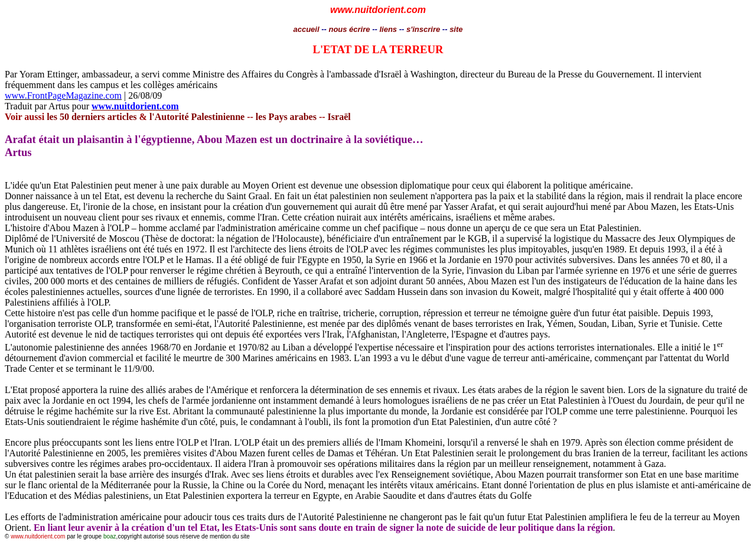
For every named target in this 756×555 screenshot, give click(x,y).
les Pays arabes (286, 117)
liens (388, 29)
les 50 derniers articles (92, 117)
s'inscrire (424, 29)
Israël (339, 117)
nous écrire (349, 29)
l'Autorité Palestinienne (196, 117)
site (456, 29)
